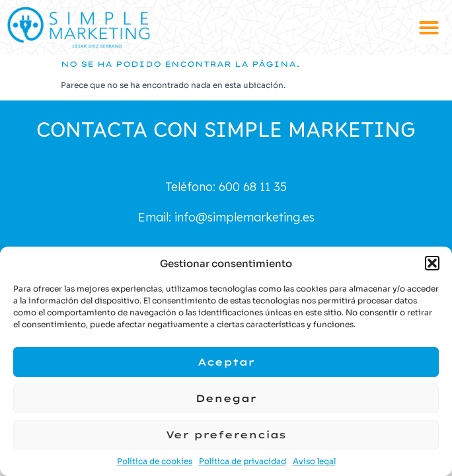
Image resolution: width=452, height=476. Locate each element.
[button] (432, 263)
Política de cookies (155, 461)
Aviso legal (314, 461)
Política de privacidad (243, 461)
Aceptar (226, 362)
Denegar (226, 398)
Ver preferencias (226, 435)
